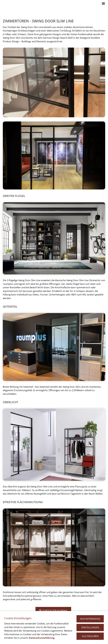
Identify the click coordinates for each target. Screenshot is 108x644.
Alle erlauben (90, 636)
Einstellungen (90, 627)
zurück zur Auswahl (53, 611)
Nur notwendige (90, 619)
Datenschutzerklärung (42, 638)
